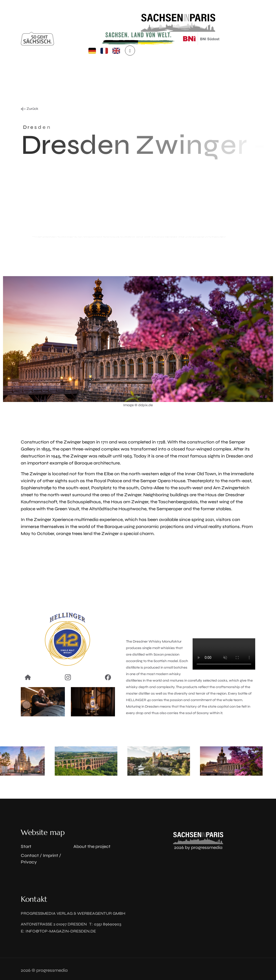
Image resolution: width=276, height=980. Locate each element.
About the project (92, 846)
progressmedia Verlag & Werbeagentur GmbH (73, 913)
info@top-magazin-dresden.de (61, 931)
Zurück (30, 109)
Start (26, 846)
